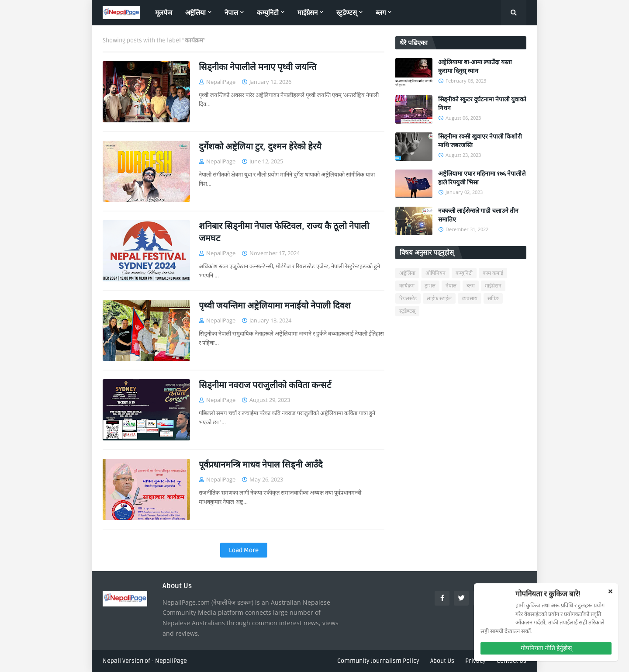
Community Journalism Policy (378, 661)
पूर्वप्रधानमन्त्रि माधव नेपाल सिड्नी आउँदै (261, 465)
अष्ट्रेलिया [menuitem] (195, 13)
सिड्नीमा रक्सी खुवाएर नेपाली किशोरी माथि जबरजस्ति (480, 141)
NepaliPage (171, 661)
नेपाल (451, 286)
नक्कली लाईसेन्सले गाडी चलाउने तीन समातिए (478, 215)
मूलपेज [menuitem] (164, 13)
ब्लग (471, 286)
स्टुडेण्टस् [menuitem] (347, 13)
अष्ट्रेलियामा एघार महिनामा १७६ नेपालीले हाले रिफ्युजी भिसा (482, 178)
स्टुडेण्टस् (407, 311)
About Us (442, 661)
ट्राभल (430, 286)
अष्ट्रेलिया (407, 273)
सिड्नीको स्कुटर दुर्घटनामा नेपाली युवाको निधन (482, 104)
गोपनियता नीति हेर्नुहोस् (546, 648)
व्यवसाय (470, 299)
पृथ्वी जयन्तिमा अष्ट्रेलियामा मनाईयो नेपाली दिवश (275, 306)
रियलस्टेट (408, 299)
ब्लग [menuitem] (381, 13)
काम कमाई (493, 273)
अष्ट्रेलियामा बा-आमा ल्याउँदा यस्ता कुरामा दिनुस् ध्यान (475, 67)
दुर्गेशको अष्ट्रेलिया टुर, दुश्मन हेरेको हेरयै (260, 147)
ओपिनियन (435, 273)
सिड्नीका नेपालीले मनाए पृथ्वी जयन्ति (257, 67)
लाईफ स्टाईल (439, 299)
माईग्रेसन (493, 286)
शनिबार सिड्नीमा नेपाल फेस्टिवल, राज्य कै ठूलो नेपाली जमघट (284, 232)
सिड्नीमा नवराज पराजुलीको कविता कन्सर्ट (265, 385)
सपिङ (493, 299)
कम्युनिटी (464, 273)
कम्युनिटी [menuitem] (268, 13)
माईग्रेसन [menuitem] (308, 13)
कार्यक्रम (407, 286)
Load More (244, 550)
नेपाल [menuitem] (231, 13)
